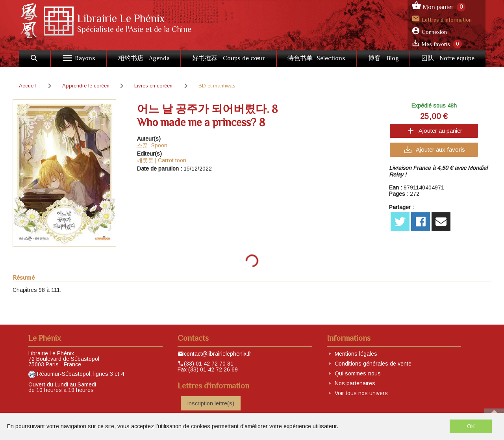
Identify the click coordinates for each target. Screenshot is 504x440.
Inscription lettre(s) (211, 403)
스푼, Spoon (152, 145)
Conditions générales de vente (373, 364)
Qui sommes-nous (358, 373)
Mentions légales (356, 354)
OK (471, 426)
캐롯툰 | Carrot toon (162, 160)
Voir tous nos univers (361, 393)
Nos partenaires (355, 383)
